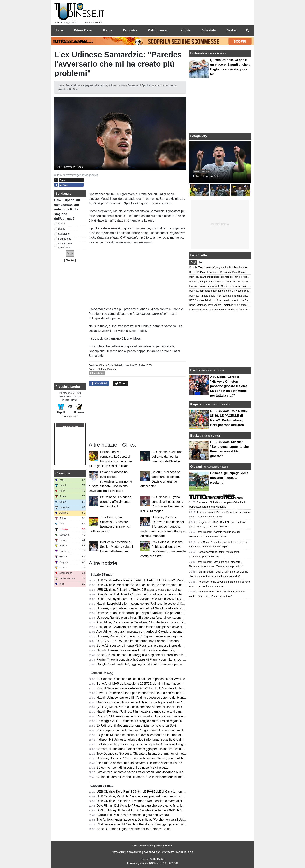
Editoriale (198, 53)
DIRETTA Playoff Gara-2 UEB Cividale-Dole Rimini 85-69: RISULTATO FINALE (151, 599)
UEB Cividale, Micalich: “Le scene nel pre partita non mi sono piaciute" (145, 796)
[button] (70, 254)
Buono (62, 229)
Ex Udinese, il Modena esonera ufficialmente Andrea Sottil (116, 502)
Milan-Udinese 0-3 (206, 176)
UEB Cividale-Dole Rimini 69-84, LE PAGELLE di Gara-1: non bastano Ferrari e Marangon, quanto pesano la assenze (178, 792)
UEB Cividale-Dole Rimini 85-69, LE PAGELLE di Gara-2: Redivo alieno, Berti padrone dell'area (163, 580)
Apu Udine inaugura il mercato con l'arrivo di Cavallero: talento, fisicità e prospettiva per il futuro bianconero (170, 632)
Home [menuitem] (59, 30)
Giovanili (197, 467)
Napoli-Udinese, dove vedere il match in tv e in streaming (136, 650)
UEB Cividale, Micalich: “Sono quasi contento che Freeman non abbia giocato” (151, 585)
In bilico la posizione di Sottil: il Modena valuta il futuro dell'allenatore (117, 547)
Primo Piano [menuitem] (83, 30)
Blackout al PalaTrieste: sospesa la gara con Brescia (133, 815)
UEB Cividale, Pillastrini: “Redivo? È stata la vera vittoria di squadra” (144, 590)
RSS (191, 852)
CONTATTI (168, 852)
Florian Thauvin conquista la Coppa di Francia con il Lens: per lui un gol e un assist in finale (160, 660)
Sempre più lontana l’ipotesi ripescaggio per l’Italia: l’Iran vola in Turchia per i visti (153, 749)
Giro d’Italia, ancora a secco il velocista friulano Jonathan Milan (140, 772)
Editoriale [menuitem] (208, 30)
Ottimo (62, 224)
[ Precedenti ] (70, 416)
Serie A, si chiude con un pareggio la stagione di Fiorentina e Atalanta (145, 655)
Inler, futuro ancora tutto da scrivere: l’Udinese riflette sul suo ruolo (142, 763)
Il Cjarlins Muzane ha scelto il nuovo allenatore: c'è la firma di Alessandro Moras (152, 735)
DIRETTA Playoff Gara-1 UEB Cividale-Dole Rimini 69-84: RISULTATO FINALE (151, 810)
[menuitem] (247, 30)
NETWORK (118, 852)
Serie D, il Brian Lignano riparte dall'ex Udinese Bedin (134, 829)
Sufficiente (64, 234)
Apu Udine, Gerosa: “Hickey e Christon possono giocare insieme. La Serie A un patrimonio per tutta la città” (229, 386)
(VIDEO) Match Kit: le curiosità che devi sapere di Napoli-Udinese (142, 707)
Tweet (121, 384)
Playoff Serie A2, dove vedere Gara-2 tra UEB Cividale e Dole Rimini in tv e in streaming (157, 688)
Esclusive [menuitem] (130, 30)
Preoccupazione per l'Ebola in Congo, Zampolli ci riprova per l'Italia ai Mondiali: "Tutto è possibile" (164, 730)
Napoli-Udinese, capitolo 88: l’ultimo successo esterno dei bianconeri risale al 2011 (154, 698)
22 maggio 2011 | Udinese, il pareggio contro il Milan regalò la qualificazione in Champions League (165, 721)
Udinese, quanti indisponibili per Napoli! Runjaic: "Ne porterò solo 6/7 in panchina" (153, 613)
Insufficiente (65, 239)
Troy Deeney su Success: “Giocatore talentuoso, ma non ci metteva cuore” (148, 754)
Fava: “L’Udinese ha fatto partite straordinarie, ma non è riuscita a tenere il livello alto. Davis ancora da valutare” (110, 481)
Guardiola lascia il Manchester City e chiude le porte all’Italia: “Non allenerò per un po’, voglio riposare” (167, 702)
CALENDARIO (152, 852)
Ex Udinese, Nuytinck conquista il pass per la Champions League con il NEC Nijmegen (156, 744)
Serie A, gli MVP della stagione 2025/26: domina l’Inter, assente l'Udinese (147, 684)
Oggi (193, 262)
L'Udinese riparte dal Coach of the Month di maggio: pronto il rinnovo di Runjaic (151, 824)
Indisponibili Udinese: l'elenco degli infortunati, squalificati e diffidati (143, 740)
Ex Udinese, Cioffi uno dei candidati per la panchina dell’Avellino (167, 457)
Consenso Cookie (143, 846)
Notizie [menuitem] (185, 30)
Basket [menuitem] (231, 30)
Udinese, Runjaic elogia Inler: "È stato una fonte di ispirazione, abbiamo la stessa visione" (158, 618)
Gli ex (102, 365)
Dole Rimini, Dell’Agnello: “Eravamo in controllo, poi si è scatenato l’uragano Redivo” (155, 594)
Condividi (99, 384)
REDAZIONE (134, 852)
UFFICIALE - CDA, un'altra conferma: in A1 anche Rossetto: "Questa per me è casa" (155, 641)
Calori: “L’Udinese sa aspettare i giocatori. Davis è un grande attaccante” (147, 716)
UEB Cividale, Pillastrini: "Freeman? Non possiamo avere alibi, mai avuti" (147, 801)
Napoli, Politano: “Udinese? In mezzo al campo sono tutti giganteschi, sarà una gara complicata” (163, 712)
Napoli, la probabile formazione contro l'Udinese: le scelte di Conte (142, 604)
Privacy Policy (164, 846)
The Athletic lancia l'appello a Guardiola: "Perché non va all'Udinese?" (145, 820)
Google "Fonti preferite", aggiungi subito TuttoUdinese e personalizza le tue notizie (153, 664)
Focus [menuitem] (107, 30)
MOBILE (181, 852)
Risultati (70, 260)
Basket (195, 435)
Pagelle (196, 404)
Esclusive (197, 370)
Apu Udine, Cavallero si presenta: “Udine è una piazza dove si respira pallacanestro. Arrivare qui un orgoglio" (172, 627)
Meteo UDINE (71, 427)
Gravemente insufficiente (65, 245)
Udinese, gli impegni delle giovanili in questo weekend (229, 478)
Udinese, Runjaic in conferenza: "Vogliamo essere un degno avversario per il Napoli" (155, 636)
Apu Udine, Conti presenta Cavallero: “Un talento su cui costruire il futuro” (147, 622)
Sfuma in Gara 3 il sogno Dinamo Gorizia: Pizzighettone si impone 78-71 (147, 777)
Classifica (63, 473)
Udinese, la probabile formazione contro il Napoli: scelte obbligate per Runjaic (150, 608)
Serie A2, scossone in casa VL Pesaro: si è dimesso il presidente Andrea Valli (150, 646)
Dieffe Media (157, 859)
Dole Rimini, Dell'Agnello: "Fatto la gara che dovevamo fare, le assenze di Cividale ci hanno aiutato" (165, 806)
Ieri (201, 262)
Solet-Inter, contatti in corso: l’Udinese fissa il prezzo (133, 768)
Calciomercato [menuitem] (159, 30)
